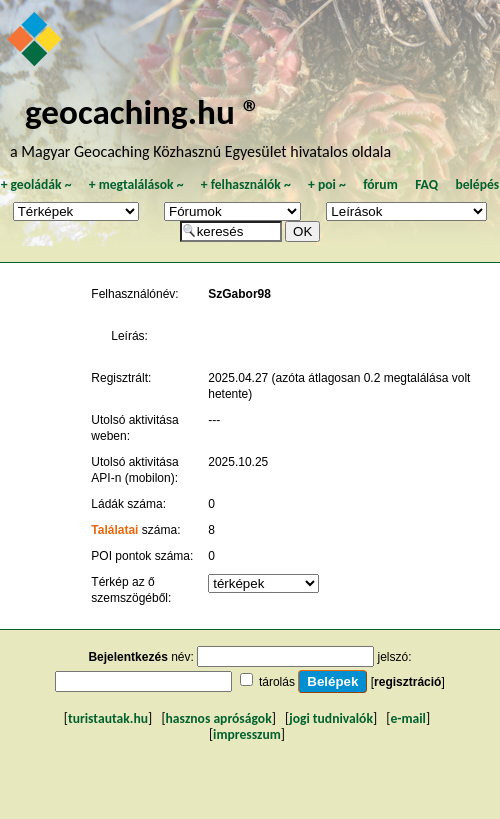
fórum (380, 184)
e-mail (407, 718)
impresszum (247, 734)
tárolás (277, 682)
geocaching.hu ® (143, 111)
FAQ (426, 184)
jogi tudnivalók (331, 718)
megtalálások (136, 184)
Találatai (114, 530)
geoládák (36, 184)
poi (327, 184)
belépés (477, 184)
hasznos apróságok (219, 718)
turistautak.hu (108, 718)
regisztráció (407, 682)
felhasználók (246, 184)
